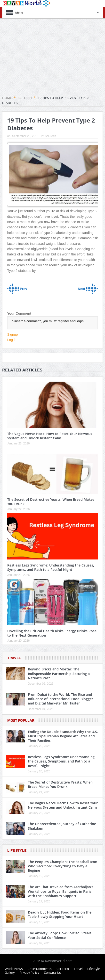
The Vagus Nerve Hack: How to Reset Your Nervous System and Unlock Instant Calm (50, 436)
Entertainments (40, 969)
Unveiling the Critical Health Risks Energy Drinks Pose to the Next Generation (52, 633)
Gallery (10, 973)
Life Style (17, 850)
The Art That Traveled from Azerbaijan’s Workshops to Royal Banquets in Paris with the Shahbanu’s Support (61, 891)
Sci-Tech (50, 136)
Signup (13, 334)
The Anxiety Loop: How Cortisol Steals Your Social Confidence (60, 935)
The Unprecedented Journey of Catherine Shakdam (62, 826)
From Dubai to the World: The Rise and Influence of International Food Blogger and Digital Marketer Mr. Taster (61, 699)
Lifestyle (93, 969)
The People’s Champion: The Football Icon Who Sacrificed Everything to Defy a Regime (63, 866)
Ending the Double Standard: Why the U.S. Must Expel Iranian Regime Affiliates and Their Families (63, 736)
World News (14, 969)
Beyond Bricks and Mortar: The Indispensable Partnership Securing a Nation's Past (59, 673)
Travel (14, 658)
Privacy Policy (29, 973)
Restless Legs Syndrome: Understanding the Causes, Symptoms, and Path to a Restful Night (51, 567)
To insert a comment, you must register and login (53, 323)
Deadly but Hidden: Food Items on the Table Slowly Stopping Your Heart (60, 914)
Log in (12, 340)
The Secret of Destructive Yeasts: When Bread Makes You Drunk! (51, 502)
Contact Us (52, 973)
